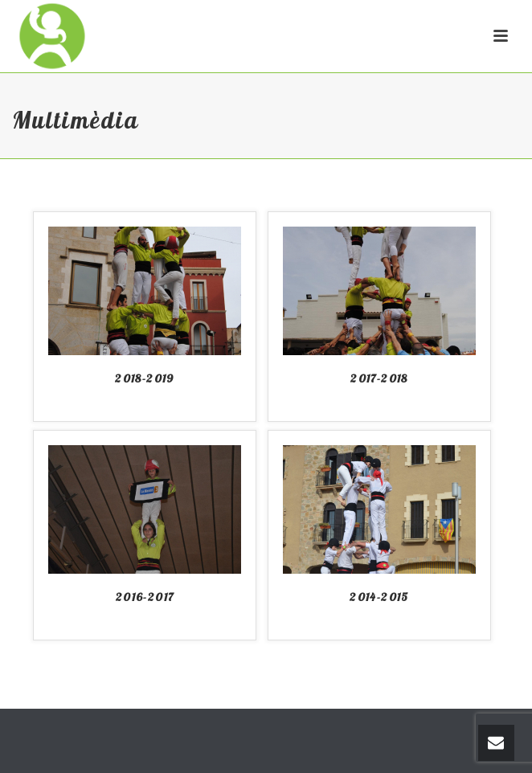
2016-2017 (145, 597)
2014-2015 (379, 597)
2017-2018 (379, 378)
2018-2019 (145, 378)
